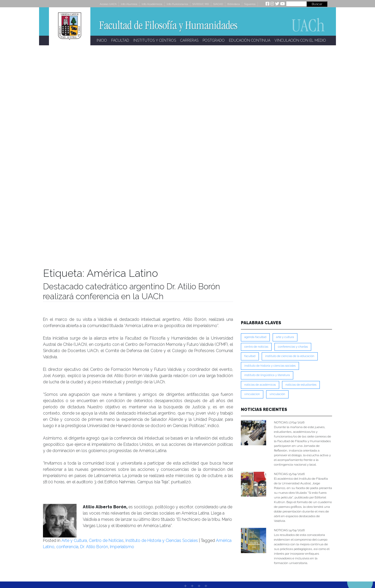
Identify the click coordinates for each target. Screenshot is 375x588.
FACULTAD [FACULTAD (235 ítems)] (250, 356)
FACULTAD (120, 40)
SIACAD (218, 4)
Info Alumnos (129, 4)
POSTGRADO (214, 40)
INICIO (102, 40)
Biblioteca (234, 4)
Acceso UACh (108, 4)
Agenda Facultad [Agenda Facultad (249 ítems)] (255, 337)
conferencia (67, 547)
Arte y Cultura (74, 540)
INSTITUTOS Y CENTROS (155, 40)
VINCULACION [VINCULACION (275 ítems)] (252, 394)
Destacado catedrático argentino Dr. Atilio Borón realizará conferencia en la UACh (132, 291)
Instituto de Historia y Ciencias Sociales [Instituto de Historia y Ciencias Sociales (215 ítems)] (270, 366)
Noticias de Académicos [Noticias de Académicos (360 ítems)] (260, 385)
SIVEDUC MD (201, 4)
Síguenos (250, 4)
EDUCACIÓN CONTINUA (250, 40)
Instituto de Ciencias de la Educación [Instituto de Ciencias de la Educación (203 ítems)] (290, 356)
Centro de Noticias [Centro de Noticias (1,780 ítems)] (256, 347)
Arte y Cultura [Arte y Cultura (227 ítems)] (285, 337)
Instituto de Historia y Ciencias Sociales (162, 540)
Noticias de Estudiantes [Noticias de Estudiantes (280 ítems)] (301, 385)
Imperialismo (122, 547)
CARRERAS (189, 40)
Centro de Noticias (106, 540)
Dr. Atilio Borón (94, 547)
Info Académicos (152, 4)
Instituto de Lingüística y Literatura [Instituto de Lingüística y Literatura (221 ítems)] (267, 375)
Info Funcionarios (177, 4)
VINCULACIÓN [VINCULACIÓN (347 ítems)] (277, 394)
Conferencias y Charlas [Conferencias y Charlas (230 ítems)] (293, 347)
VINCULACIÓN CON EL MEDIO (300, 40)
